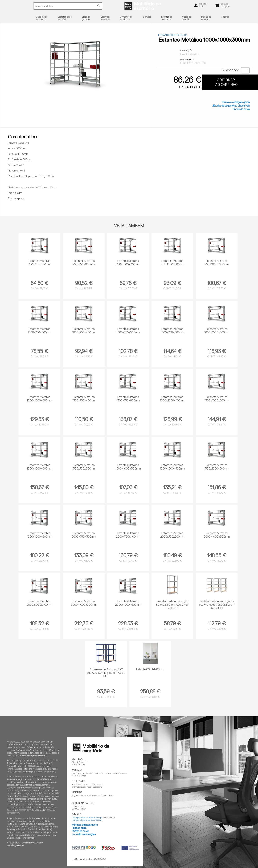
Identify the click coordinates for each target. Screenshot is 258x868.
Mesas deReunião (186, 18)
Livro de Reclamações (84, 834)
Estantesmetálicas (105, 18)
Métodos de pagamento (85, 825)
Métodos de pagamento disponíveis (231, 106)
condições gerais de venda (35, 756)
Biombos (147, 17)
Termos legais (79, 828)
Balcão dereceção (206, 18)
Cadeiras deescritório (42, 18)
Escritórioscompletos (166, 18)
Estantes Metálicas (173, 35)
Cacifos (225, 17)
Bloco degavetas (86, 18)
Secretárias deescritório (65, 18)
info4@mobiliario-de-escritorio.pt (87, 820)
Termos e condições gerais (236, 102)
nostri (21, 846)
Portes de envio (241, 109)
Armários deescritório (126, 18)
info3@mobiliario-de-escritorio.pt (87, 818)
